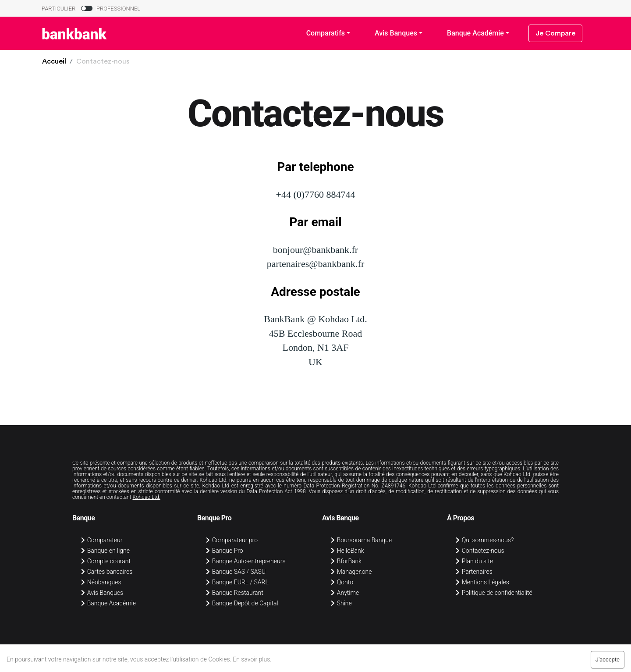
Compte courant (106, 561)
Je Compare (555, 33)
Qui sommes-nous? (485, 540)
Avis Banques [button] (396, 33)
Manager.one (351, 572)
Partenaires (474, 572)
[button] (54, 61)
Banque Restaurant (235, 593)
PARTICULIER (58, 9)
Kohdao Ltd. (146, 497)
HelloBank (347, 551)
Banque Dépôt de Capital (242, 603)
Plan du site (474, 561)
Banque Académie (108, 603)
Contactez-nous (480, 551)
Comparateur (102, 540)
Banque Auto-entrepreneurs (246, 561)
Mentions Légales (482, 582)
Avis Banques (102, 593)
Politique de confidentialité (494, 593)
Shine (341, 603)
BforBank (346, 561)
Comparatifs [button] (326, 33)
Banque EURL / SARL (237, 582)
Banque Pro (225, 551)
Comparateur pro (232, 540)
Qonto (342, 582)
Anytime (345, 593)
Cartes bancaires (107, 572)
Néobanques (101, 582)
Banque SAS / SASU (236, 572)
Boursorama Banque (361, 540)
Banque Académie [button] (475, 33)
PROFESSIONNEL (118, 9)
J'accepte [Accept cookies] (608, 660)
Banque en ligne (105, 551)
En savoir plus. (252, 659)
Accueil (54, 61)
